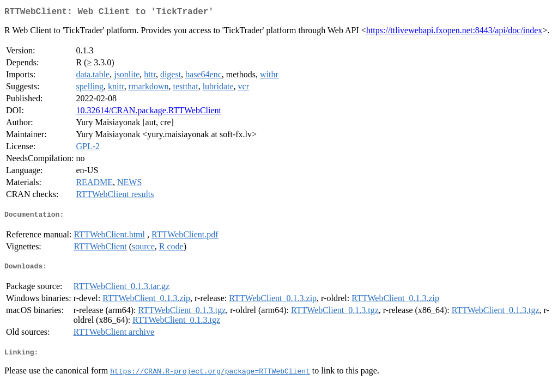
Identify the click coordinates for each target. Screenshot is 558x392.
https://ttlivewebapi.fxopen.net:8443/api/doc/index (454, 32)
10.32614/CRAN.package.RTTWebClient (148, 112)
